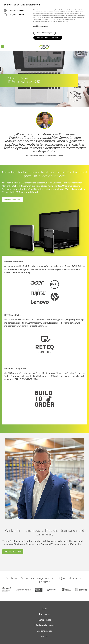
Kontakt (45, 636)
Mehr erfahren (12, 199)
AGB (44, 609)
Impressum (45, 614)
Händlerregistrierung (45, 625)
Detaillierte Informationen (41, 26)
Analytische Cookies (14, 15)
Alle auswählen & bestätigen (48, 38)
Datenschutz (45, 620)
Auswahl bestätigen (44, 33)
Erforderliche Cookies (14, 10)
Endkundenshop (45, 631)
